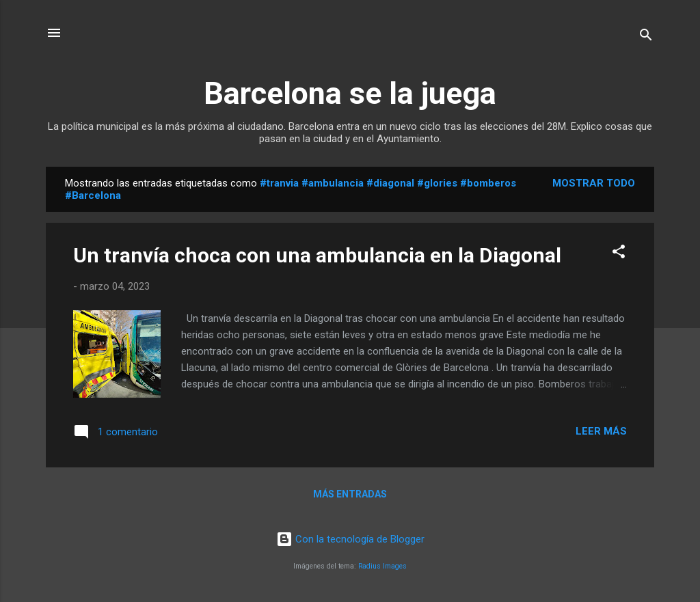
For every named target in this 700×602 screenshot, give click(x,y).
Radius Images (382, 566)
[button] (619, 254)
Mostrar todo (594, 183)
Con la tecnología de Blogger (350, 539)
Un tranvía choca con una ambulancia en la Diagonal (317, 255)
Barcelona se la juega (350, 93)
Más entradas (350, 494)
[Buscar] (646, 37)
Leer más (601, 431)
